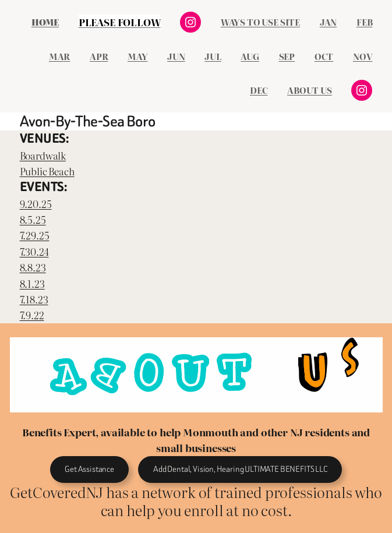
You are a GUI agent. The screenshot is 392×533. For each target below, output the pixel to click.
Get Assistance (89, 469)
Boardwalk (43, 155)
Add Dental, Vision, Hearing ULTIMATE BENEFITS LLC (240, 469)
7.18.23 (34, 299)
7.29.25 (35, 235)
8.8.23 (33, 267)
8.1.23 (32, 283)
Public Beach (47, 171)
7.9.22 (32, 315)
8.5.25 (33, 219)
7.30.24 (34, 251)
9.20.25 (36, 204)
